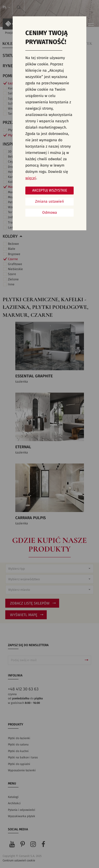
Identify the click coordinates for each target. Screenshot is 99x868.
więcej (31, 178)
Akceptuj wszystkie (50, 191)
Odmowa (50, 213)
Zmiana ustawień (49, 202)
